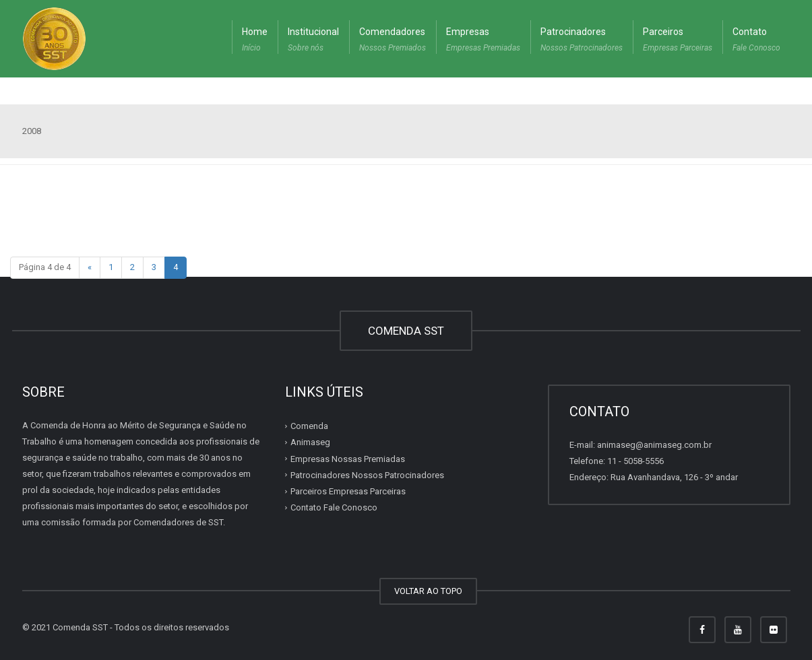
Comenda (309, 426)
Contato (756, 41)
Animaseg (310, 442)
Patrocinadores (582, 41)
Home (255, 41)
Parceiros (678, 41)
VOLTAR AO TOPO (428, 591)
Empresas (483, 41)
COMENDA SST (406, 331)
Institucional (313, 41)
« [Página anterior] (90, 267)
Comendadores (393, 41)
